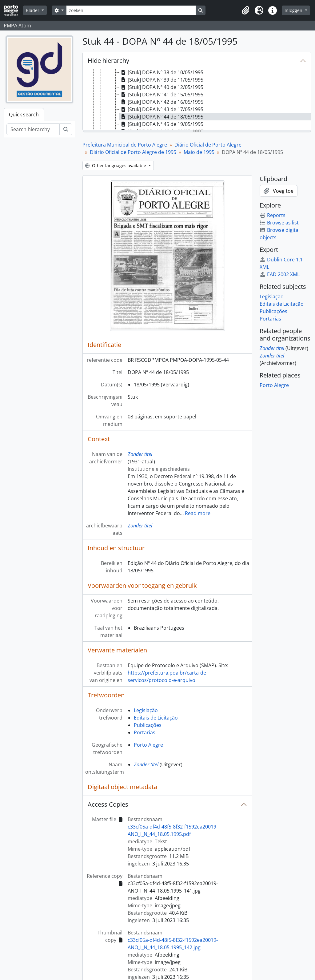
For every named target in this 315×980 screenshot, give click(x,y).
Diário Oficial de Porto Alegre (208, 145)
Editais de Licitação (156, 718)
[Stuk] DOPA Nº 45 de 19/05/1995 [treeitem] (161, 124)
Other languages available (116, 165)
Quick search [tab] (24, 115)
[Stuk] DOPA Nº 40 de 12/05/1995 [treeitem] (161, 87)
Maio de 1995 (199, 152)
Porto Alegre (148, 745)
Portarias (145, 732)
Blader (33, 10)
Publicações (148, 725)
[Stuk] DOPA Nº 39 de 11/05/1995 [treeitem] (161, 80)
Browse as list (279, 223)
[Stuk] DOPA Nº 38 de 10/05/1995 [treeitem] (161, 72)
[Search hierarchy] (33, 129)
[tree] (197, 100)
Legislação (146, 710)
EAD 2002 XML (280, 274)
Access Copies (108, 804)
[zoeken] (131, 10)
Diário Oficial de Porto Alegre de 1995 (133, 152)
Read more (198, 513)
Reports (273, 215)
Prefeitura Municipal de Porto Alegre (125, 145)
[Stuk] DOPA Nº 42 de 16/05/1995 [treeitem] (161, 102)
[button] (245, 10)
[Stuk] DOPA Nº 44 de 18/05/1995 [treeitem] (161, 117)
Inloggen (294, 10)
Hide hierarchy (108, 60)
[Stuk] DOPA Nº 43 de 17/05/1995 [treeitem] (161, 109)
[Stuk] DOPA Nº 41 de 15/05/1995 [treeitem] (161, 95)
